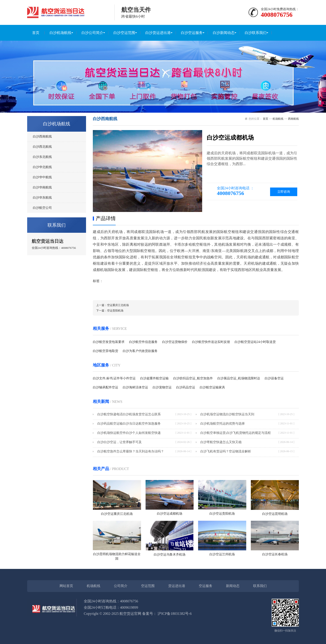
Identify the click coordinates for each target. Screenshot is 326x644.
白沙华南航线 (42, 187)
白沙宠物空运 (162, 387)
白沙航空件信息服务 (143, 342)
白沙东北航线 (42, 157)
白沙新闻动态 (224, 33)
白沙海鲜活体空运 (135, 387)
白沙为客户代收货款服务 (140, 351)
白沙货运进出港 (158, 33)
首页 (36, 33)
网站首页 (66, 586)
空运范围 (148, 586)
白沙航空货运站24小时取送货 (255, 342)
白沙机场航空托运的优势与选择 (223, 424)
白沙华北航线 (42, 167)
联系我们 (260, 586)
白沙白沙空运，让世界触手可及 (120, 442)
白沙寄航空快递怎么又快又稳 (221, 442)
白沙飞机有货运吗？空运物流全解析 (226, 451)
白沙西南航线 (42, 137)
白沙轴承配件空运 (105, 387)
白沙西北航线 (42, 147)
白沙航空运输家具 (212, 387)
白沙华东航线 (42, 198)
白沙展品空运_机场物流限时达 (239, 378)
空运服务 (206, 586)
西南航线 (293, 119)
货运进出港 (177, 586)
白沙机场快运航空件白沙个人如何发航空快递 (129, 433)
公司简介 (121, 586)
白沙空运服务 (192, 33)
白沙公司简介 (92, 33)
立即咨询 (284, 192)
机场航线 (278, 119)
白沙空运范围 (124, 33)
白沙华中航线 (42, 177)
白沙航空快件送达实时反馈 (211, 342)
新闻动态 (233, 586)
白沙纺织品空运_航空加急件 (193, 378)
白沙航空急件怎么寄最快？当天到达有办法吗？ (131, 451)
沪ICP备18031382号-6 (175, 614)
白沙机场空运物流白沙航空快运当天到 (227, 414)
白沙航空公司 (42, 208)
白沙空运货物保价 (175, 342)
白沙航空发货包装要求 (109, 342)
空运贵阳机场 (115, 311)
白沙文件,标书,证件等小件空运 (114, 378)
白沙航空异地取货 (105, 351)
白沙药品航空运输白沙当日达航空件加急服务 (129, 424)
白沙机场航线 (60, 33)
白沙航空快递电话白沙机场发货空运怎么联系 (129, 414)
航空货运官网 (130, 614)
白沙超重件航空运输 (154, 378)
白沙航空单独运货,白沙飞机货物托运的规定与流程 (236, 433)
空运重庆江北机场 (118, 305)
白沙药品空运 (186, 387)
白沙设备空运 (274, 378)
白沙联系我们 (256, 33)
